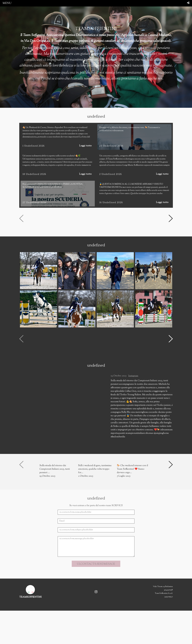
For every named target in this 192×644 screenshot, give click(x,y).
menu (7, 3)
